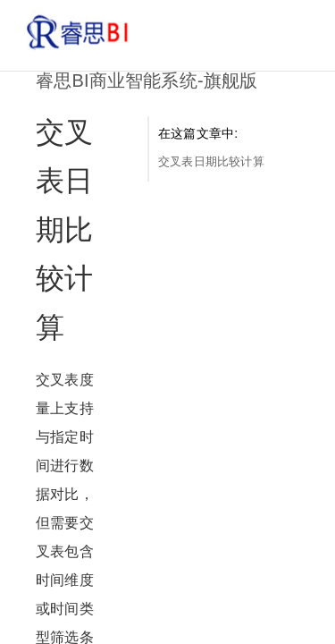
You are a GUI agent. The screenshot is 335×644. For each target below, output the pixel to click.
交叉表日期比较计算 (211, 161)
